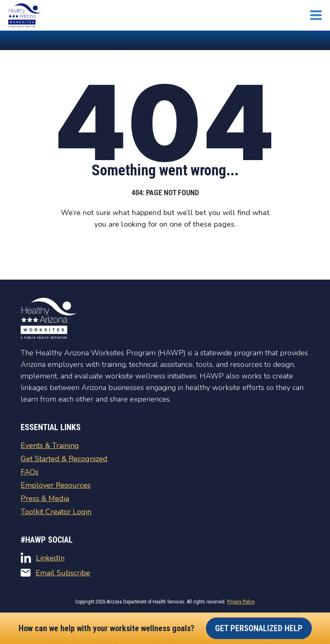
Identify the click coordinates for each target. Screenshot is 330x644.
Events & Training (50, 445)
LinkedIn (43, 558)
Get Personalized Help (259, 628)
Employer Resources (56, 485)
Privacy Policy (241, 602)
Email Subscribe (55, 573)
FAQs (30, 472)
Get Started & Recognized (64, 459)
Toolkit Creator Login (56, 512)
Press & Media (45, 498)
